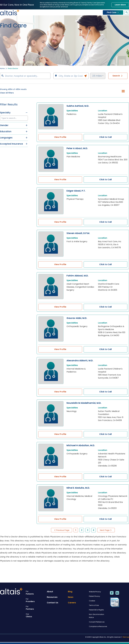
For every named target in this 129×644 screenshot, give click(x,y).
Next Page (106, 530)
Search (118, 76)
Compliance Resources (98, 626)
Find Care (113, 12)
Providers (35, 600)
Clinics (35, 615)
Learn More (120, 5)
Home (2, 68)
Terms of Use (94, 605)
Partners (35, 608)
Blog (70, 592)
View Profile (60, 137)
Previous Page (62, 530)
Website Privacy (95, 592)
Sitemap (126, 637)
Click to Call (105, 137)
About (50, 592)
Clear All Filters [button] (7, 93)
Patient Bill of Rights (96, 610)
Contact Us (53, 603)
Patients (35, 593)
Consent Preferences (97, 622)
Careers (72, 603)
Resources (52, 597)
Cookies (92, 601)
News (71, 597)
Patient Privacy (94, 596)
